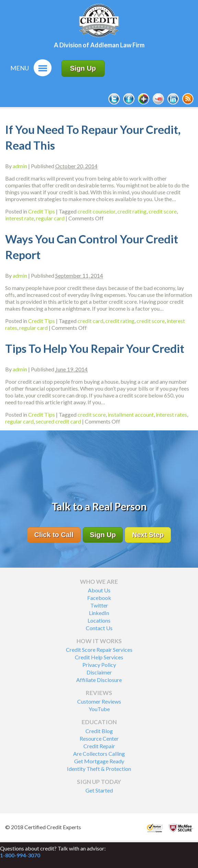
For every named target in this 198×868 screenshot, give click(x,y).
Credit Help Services (99, 657)
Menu (20, 68)
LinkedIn (99, 613)
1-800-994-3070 (20, 855)
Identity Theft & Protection (99, 769)
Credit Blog (99, 731)
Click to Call (54, 535)
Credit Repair (99, 746)
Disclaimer (99, 672)
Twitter (99, 605)
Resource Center (99, 738)
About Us (99, 590)
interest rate (20, 218)
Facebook (99, 598)
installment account (131, 414)
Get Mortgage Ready (99, 761)
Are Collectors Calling (99, 754)
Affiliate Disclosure (99, 680)
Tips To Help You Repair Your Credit (95, 348)
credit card (90, 321)
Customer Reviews (99, 701)
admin (20, 166)
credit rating (132, 211)
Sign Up (83, 68)
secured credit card (58, 421)
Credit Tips (42, 211)
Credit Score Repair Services (99, 650)
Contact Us (99, 628)
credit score (163, 211)
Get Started (99, 790)
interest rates (171, 414)
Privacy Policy (99, 665)
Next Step (148, 535)
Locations (99, 620)
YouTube (99, 709)
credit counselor (96, 211)
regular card (50, 218)
